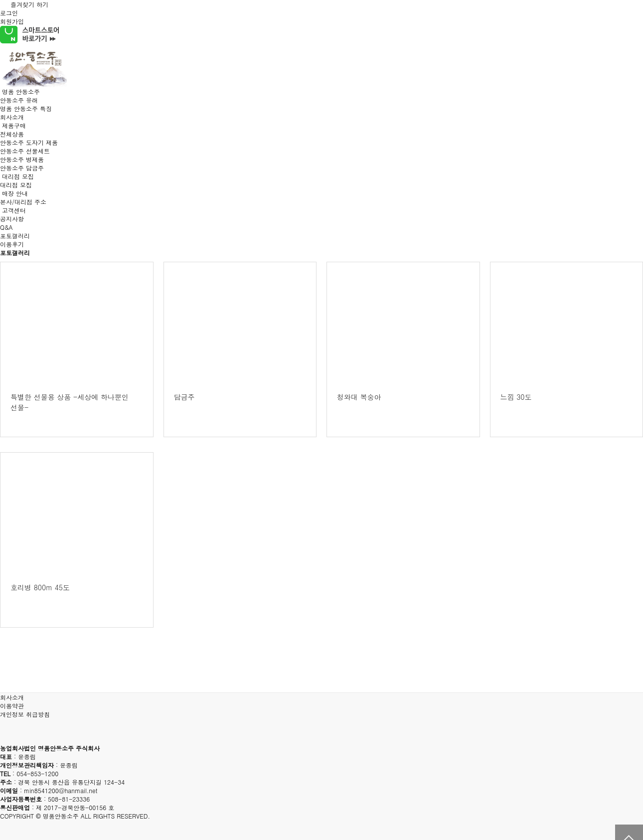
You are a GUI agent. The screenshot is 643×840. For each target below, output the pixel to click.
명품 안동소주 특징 (26, 108)
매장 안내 (15, 193)
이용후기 (12, 244)
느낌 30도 (516, 397)
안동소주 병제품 (22, 159)
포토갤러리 (15, 236)
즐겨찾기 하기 (24, 4)
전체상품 (12, 134)
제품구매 (14, 125)
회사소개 (12, 117)
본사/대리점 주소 (23, 202)
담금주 (184, 397)
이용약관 (12, 706)
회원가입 (12, 21)
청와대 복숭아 (359, 397)
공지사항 (12, 219)
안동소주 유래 (19, 100)
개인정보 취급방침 (25, 714)
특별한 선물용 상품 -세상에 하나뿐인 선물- (70, 402)
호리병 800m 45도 (40, 587)
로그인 (9, 13)
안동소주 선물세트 (25, 151)
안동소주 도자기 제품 (29, 142)
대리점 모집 (18, 176)
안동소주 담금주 (22, 168)
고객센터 (14, 210)
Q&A (6, 227)
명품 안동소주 (21, 91)
